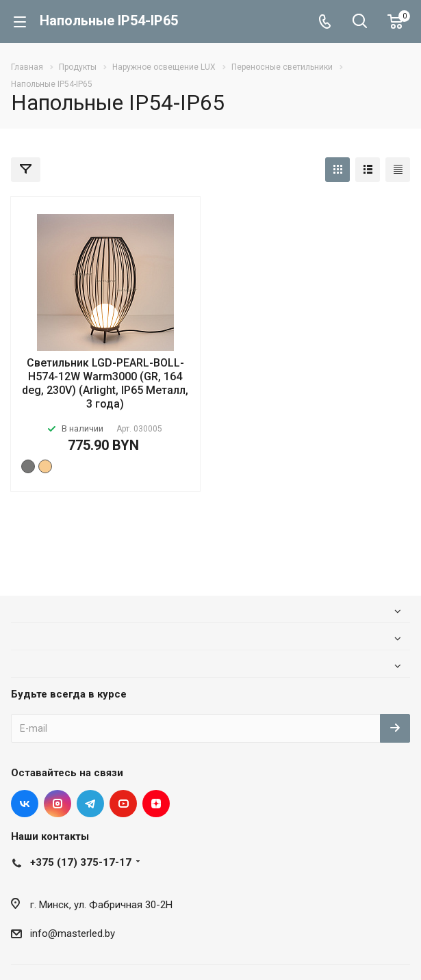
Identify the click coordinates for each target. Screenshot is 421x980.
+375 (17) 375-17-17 (81, 862)
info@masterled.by (73, 933)
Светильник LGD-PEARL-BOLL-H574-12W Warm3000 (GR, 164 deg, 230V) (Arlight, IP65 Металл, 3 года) (105, 383)
